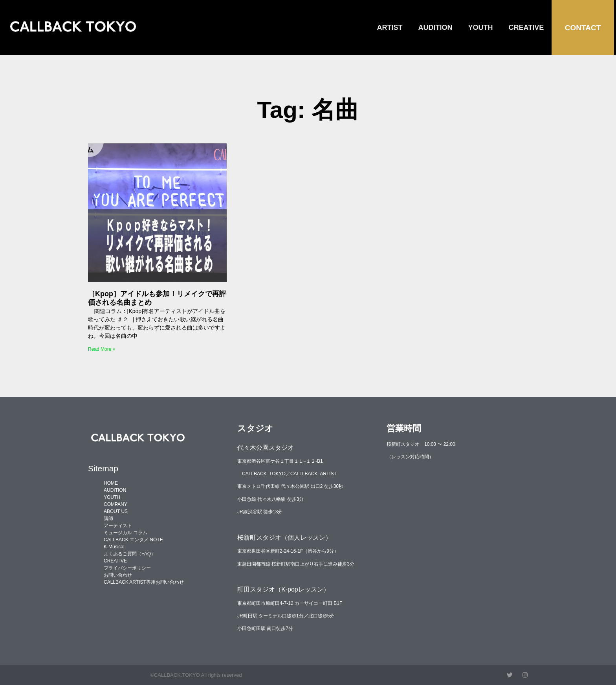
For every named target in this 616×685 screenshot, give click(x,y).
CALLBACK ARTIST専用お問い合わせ (144, 582)
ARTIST (390, 27)
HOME (111, 483)
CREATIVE (526, 27)
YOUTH (481, 27)
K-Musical (114, 547)
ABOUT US (116, 511)
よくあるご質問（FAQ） (130, 554)
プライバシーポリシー (127, 568)
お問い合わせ (118, 575)
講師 (108, 518)
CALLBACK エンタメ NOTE (133, 540)
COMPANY (115, 504)
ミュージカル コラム (126, 533)
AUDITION (435, 27)
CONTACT (583, 28)
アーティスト (118, 526)
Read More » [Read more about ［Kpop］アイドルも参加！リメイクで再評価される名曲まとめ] (102, 349)
